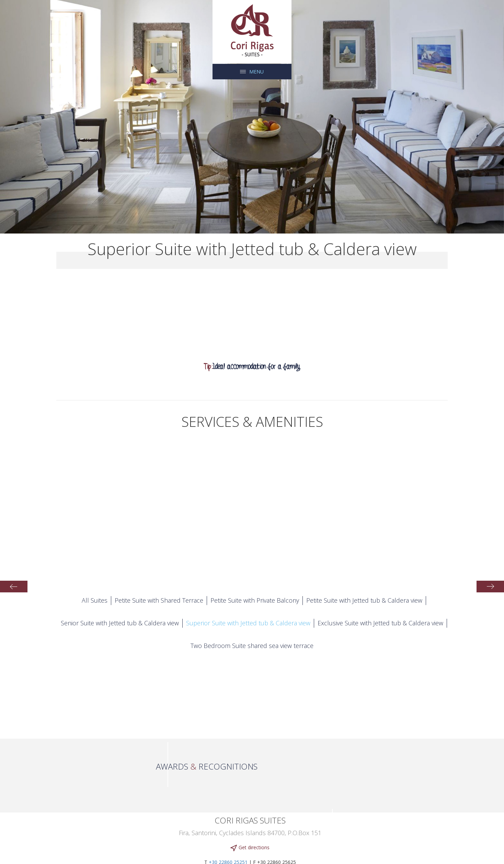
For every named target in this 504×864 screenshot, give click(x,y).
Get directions (250, 848)
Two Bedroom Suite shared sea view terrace (252, 646)
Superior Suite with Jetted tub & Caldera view (248, 623)
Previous (14, 587)
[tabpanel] (252, 117)
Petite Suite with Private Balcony (255, 600)
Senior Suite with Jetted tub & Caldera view (120, 623)
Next (490, 587)
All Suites (95, 600)
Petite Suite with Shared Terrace (159, 600)
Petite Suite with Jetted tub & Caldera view (364, 600)
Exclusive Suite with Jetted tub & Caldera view (380, 623)
